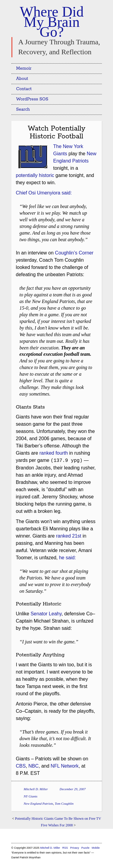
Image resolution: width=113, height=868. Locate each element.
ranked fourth (54, 453)
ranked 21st (69, 536)
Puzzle (85, 848)
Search (23, 109)
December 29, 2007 (73, 789)
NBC (33, 766)
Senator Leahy (46, 614)
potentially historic (35, 175)
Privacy (75, 848)
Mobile (96, 848)
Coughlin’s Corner (74, 253)
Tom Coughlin (64, 803)
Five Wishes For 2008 (57, 825)
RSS (66, 848)
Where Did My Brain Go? (52, 22)
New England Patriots (39, 803)
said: (67, 193)
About (22, 79)
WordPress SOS (32, 99)
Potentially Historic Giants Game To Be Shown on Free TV (58, 819)
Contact (24, 89)
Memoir (24, 68)
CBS (21, 766)
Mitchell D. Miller (36, 789)
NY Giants (31, 796)
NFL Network (65, 766)
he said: (67, 558)
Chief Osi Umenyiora (38, 193)
